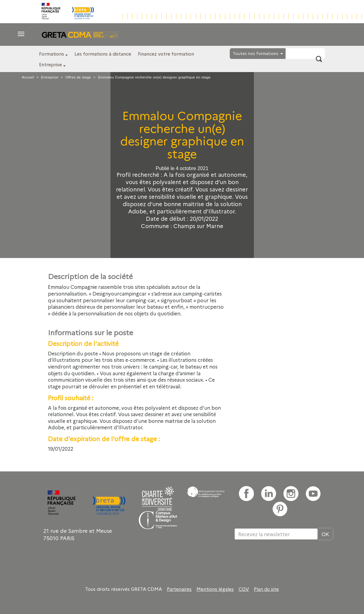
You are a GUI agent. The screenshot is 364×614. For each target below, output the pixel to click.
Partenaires (179, 589)
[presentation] (281, 560)
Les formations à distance (103, 54)
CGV (244, 589)
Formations (52, 54)
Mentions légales (215, 589)
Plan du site (266, 589)
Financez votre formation (166, 54)
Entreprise (50, 64)
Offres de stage (78, 77)
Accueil (28, 77)
